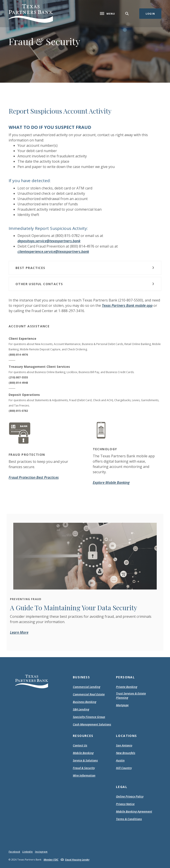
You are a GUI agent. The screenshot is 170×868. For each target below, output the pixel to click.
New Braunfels (126, 753)
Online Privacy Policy (130, 797)
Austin (120, 760)
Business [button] (81, 677)
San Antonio (124, 745)
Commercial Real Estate (89, 694)
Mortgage (122, 705)
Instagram (41, 852)
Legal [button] (122, 787)
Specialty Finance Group (89, 717)
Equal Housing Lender (77, 859)
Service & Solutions (85, 760)
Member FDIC (51, 859)
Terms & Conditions (129, 819)
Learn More (19, 632)
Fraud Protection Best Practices (34, 477)
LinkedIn (28, 852)
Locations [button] (127, 736)
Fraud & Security (84, 768)
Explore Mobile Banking (111, 483)
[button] (85, 268)
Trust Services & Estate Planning (131, 696)
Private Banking (127, 687)
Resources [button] (83, 736)
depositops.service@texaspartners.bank (49, 241)
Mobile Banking (83, 753)
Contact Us (80, 745)
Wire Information (84, 775)
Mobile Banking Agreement (134, 812)
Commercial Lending (87, 687)
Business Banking (85, 702)
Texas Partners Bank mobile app (127, 305)
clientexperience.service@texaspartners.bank (53, 252)
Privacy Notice (125, 804)
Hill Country (124, 768)
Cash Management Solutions (92, 724)
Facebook (14, 852)
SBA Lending (81, 709)
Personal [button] (125, 677)
